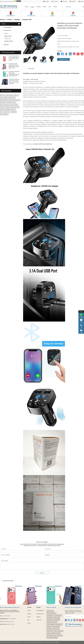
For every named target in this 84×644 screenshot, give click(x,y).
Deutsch (64, 1)
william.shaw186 (11, 624)
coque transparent (4, 105)
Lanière (16, 105)
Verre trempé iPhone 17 (51, 613)
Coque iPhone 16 (50, 615)
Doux (14, 102)
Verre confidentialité (12, 112)
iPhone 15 (16, 95)
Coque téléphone (8, 27)
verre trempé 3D (50, 635)
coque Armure (50, 629)
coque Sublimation (59, 624)
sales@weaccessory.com (9, 621)
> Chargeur (16, 20)
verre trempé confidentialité (52, 638)
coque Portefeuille (50, 624)
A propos (38, 7)
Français (55, 1)
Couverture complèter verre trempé (54, 633)
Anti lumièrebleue (4, 114)
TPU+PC (2, 107)
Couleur (7, 107)
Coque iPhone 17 (50, 611)
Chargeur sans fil (8, 36)
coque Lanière (56, 629)
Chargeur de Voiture (9, 41)
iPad (18, 107)
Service (45, 7)
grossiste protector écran (39, 642)
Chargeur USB (7, 39)
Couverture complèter (5, 110)
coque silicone (12, 98)
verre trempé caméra (58, 635)
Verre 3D (13, 110)
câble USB (6, 45)
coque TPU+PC (50, 631)
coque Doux (49, 627)
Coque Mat (11, 100)
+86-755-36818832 (6, 616)
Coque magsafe (4, 98)
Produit (32, 7)
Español (73, 1)
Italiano (81, 1)
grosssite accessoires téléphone (53, 642)
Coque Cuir (17, 100)
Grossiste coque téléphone (29, 642)
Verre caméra (3, 112)
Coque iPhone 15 (58, 615)
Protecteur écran (7, 30)
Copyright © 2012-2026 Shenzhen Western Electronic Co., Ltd (12, 642)
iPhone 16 (3, 95)
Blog (50, 7)
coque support (9, 95)
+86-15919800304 (12, 619)
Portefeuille (3, 102)
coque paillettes (4, 100)
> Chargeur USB (26, 20)
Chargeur (6, 33)
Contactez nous (63, 59)
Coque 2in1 (13, 107)
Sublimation (9, 102)
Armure (11, 105)
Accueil (27, 7)
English (46, 1)
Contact (55, 7)
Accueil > (3, 20)
